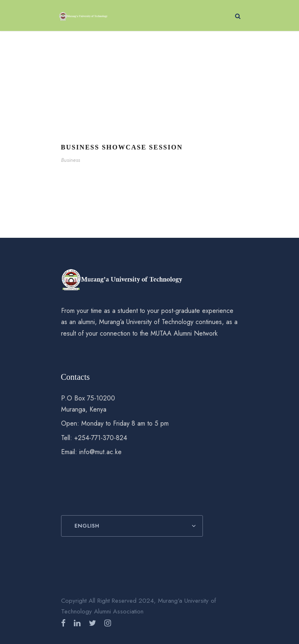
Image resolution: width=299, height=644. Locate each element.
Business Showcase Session (122, 147)
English (87, 526)
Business (71, 160)
